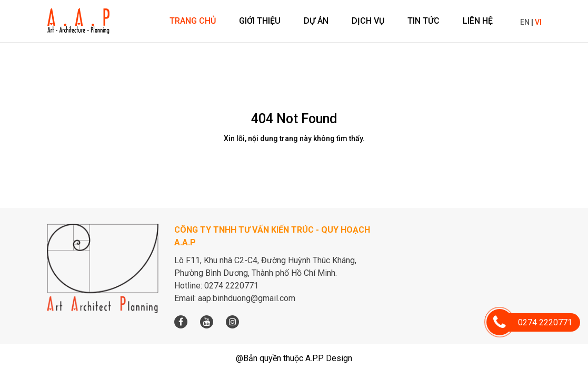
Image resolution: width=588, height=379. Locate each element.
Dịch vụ (368, 21)
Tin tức (423, 21)
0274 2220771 (536, 322)
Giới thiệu (260, 21)
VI (538, 22)
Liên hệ (478, 21)
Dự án (316, 21)
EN (525, 22)
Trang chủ (193, 21)
